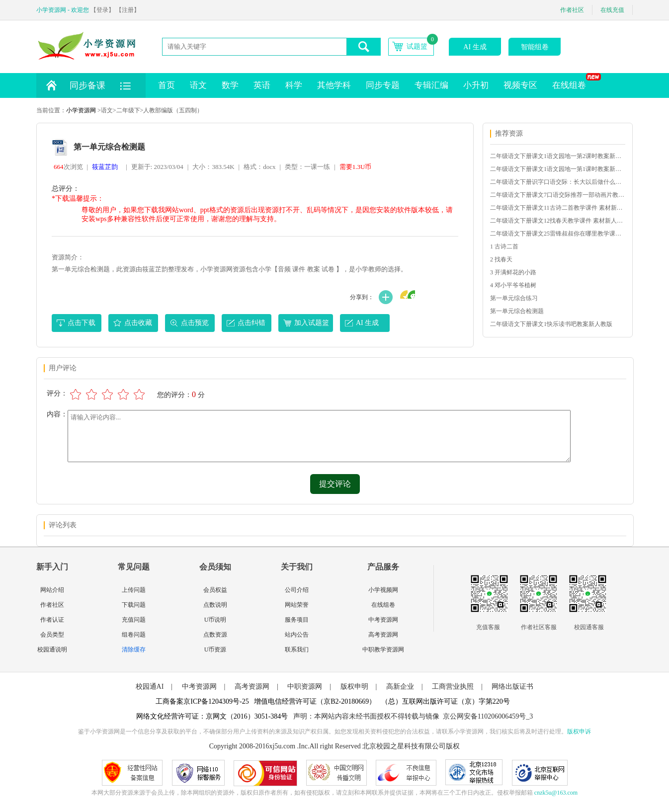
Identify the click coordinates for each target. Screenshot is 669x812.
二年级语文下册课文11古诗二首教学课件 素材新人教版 (557, 208)
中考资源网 (383, 620)
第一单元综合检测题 (517, 311)
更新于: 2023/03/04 (157, 167)
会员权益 (215, 590)
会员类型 (52, 635)
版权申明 (354, 687)
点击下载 (82, 323)
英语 (262, 85)
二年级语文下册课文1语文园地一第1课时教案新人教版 (557, 169)
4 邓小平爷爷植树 (513, 285)
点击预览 (195, 323)
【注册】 (128, 10)
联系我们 (297, 650)
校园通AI (150, 687)
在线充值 (612, 10)
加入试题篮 (312, 323)
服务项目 (297, 620)
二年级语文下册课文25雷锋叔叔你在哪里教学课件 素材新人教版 (557, 234)
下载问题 (134, 605)
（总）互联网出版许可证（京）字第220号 (446, 701)
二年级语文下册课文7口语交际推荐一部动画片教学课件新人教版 (557, 195)
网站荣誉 (297, 605)
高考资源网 (383, 635)
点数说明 (215, 605)
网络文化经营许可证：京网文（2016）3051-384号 (212, 716)
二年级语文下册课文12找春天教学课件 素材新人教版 (557, 221)
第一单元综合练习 (514, 298)
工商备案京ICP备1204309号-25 (202, 701)
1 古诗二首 (504, 246)
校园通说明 (52, 650)
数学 (230, 85)
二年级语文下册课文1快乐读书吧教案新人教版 (551, 324)
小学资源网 (81, 110)
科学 (294, 85)
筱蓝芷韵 (105, 167)
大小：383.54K (213, 167)
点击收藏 (138, 323)
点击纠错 (251, 323)
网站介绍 (52, 590)
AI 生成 (475, 47)
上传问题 (134, 590)
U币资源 (215, 650)
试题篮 (417, 46)
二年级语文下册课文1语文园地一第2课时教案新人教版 (557, 156)
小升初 (476, 85)
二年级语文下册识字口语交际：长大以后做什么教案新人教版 (557, 182)
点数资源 (215, 635)
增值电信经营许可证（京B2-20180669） (315, 701)
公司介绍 (297, 590)
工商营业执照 (453, 687)
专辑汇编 (431, 85)
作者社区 (572, 10)
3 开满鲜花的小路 (513, 272)
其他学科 (334, 85)
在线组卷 (573, 81)
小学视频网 (383, 590)
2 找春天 (501, 259)
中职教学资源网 (383, 650)
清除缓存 (134, 650)
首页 (167, 85)
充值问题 (134, 620)
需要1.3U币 (356, 167)
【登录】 (102, 10)
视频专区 (520, 85)
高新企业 (400, 687)
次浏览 (68, 167)
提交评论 (335, 484)
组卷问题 (134, 635)
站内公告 (297, 635)
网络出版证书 (512, 687)
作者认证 (52, 620)
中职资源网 (305, 687)
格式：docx (259, 167)
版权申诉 (579, 731)
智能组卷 (535, 47)
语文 (198, 85)
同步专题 (383, 85)
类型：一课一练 (307, 167)
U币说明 (215, 620)
